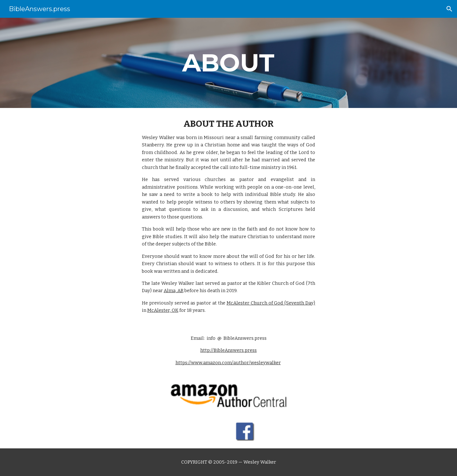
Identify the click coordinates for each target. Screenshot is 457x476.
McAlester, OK (163, 310)
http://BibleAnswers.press (228, 350)
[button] (449, 9)
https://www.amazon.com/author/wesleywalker (228, 363)
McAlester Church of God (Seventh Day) (271, 303)
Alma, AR (174, 291)
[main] (228, 63)
